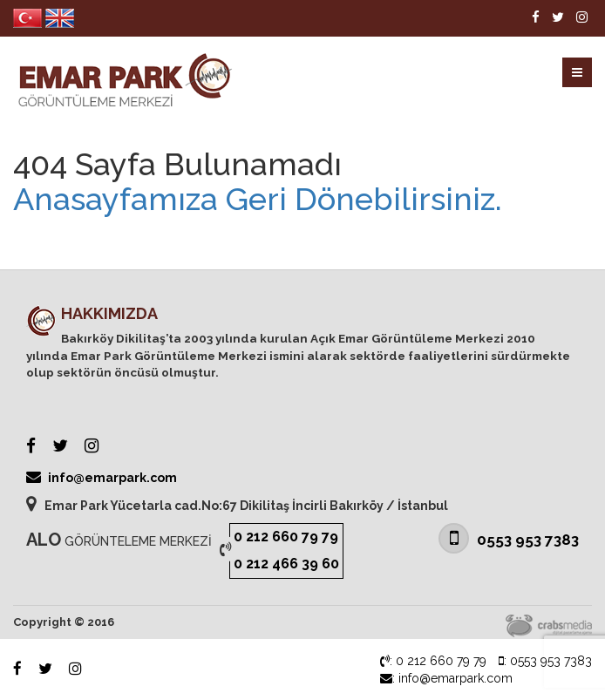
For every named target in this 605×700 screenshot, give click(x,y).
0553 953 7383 (509, 538)
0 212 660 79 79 (286, 537)
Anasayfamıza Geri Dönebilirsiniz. (258, 200)
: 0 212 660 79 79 (433, 661)
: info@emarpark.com (446, 678)
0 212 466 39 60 (286, 564)
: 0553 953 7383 (545, 661)
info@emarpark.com (102, 477)
